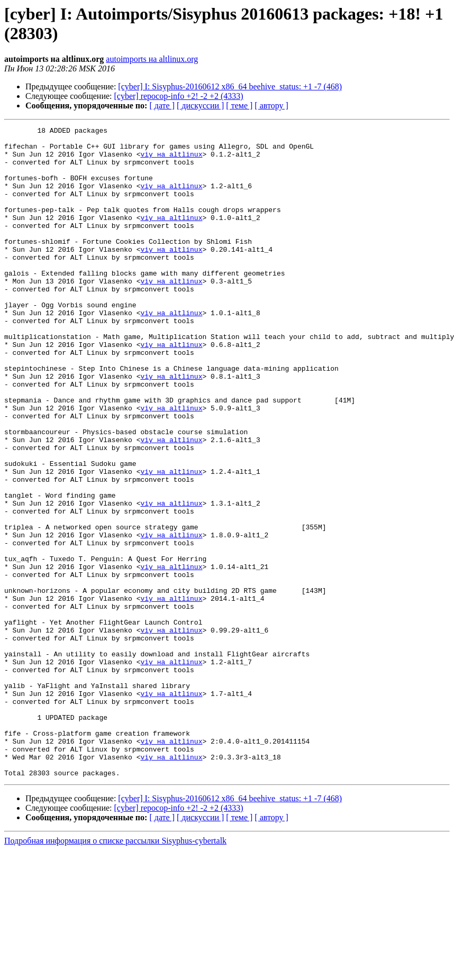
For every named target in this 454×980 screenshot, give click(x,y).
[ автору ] (271, 106)
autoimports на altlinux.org (152, 59)
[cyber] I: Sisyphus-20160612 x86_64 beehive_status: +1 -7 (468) (230, 86)
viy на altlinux (171, 160)
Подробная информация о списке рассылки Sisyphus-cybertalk (115, 971)
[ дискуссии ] (200, 106)
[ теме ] (239, 106)
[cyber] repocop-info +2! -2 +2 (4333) (179, 96)
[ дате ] (162, 106)
